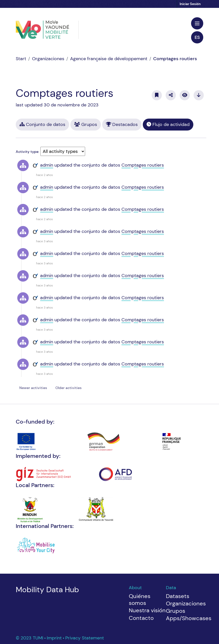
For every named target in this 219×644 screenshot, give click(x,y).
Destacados (122, 124)
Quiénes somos (140, 600)
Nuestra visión (147, 610)
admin (47, 165)
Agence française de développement (109, 59)
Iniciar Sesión (190, 4)
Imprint (55, 638)
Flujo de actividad (168, 124)
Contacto (141, 618)
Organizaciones (48, 59)
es (197, 37)
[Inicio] (21, 59)
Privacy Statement (85, 638)
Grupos (86, 124)
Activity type (27, 152)
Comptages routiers (175, 59)
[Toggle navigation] (197, 23)
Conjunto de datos (42, 124)
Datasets (178, 596)
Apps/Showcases (189, 618)
